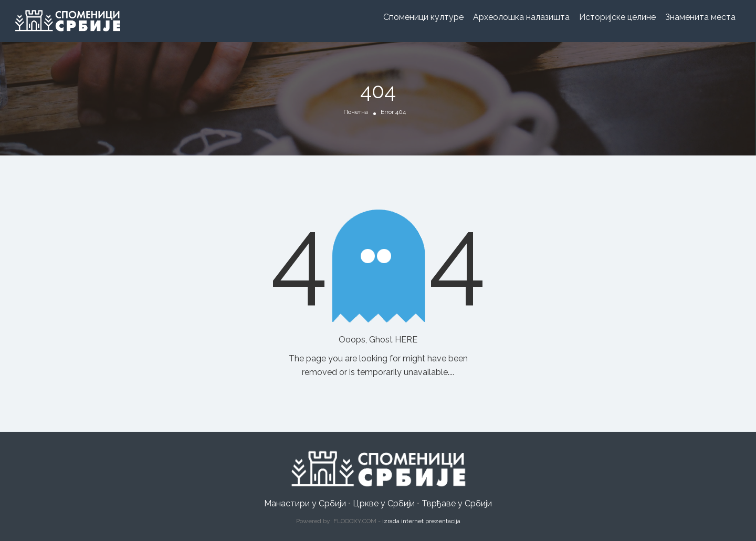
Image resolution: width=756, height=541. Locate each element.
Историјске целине (617, 17)
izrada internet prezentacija (421, 521)
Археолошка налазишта (521, 17)
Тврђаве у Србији (457, 503)
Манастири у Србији (305, 503)
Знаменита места (700, 17)
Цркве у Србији (384, 503)
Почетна (356, 112)
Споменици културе (423, 17)
